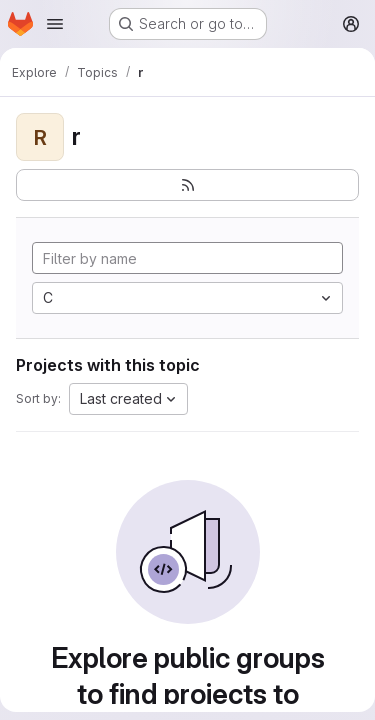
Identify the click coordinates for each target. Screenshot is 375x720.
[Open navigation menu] (55, 24)
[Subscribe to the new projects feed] (187, 185)
